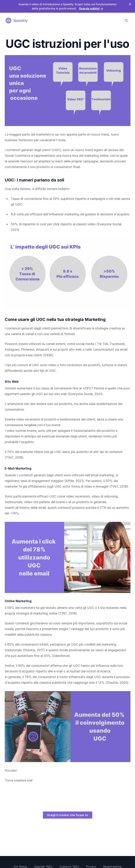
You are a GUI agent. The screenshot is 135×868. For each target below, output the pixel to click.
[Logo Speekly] (17, 20)
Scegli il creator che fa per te (68, 815)
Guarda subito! (91, 8)
